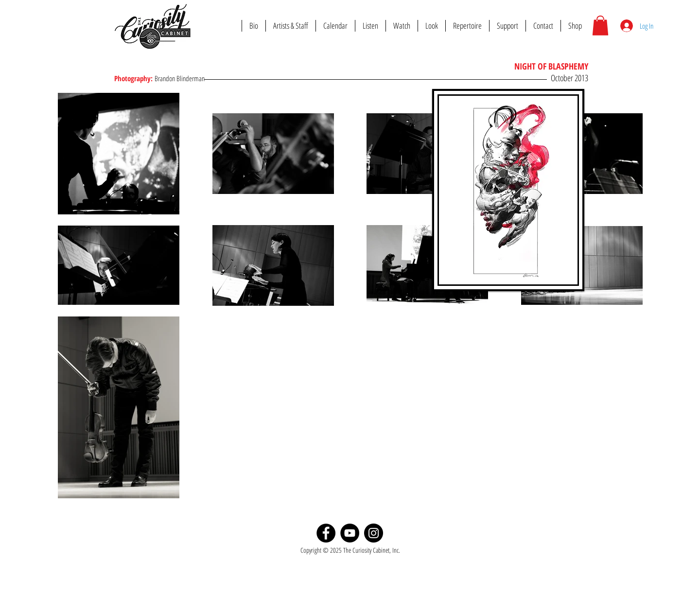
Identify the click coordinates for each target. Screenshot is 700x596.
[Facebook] (326, 533)
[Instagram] (374, 533)
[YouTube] (350, 533)
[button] (600, 26)
